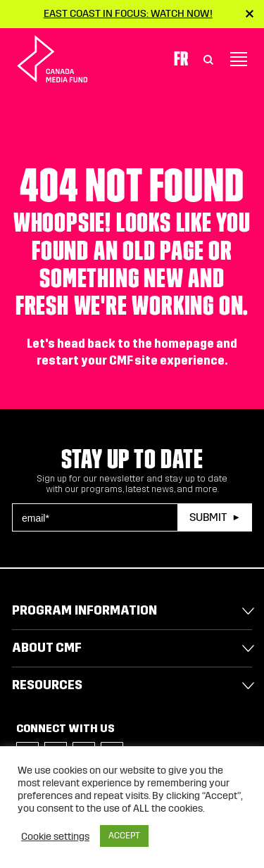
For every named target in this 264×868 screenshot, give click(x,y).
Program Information (84, 610)
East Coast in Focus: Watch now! (128, 13)
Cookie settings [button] (55, 836)
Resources (47, 685)
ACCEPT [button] (124, 836)
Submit (208, 517)
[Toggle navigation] (239, 59)
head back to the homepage (136, 344)
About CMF (47, 648)
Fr (181, 58)
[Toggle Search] (208, 59)
